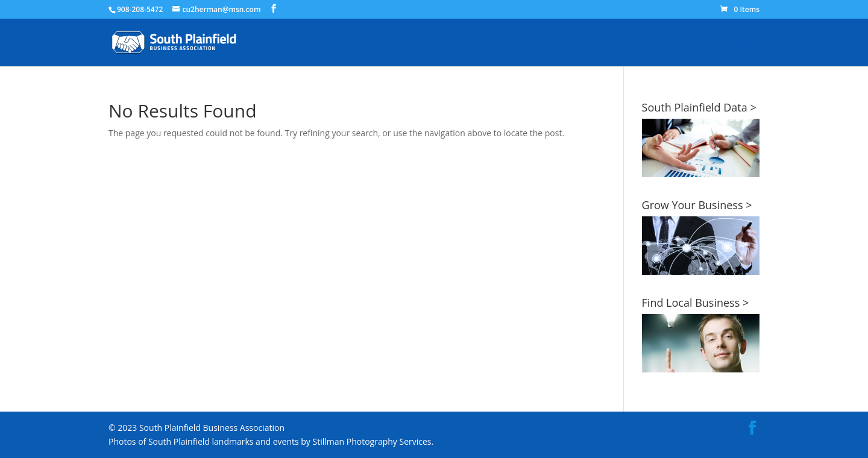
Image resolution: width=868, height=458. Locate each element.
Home (748, 43)
